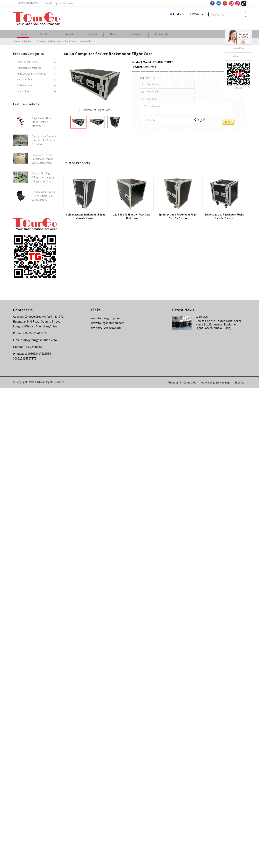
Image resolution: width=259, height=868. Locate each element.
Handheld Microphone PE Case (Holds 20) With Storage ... (44, 196)
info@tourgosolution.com (40, 820)
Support (92, 34)
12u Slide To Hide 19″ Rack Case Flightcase (102, 682)
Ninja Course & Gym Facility (31, 74)
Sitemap (239, 862)
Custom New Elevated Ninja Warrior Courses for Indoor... (44, 140)
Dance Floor (23, 91)
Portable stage (24, 85)
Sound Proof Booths (27, 62)
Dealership (136, 34)
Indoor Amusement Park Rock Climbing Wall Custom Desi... (42, 159)
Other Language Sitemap (215, 862)
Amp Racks (86, 41)
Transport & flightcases (49, 41)
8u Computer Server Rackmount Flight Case (97, 686)
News (113, 34)
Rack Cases (71, 41)
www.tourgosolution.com (108, 802)
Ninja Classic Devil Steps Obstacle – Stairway (42, 122)
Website (198, 14)
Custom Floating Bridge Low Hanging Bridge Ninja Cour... (43, 177)
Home (23, 34)
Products (178, 14)
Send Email (239, 48)
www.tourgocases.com (106, 807)
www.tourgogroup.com (106, 798)
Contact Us (162, 34)
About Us (45, 34)
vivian (236, 56)
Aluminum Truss (25, 79)
